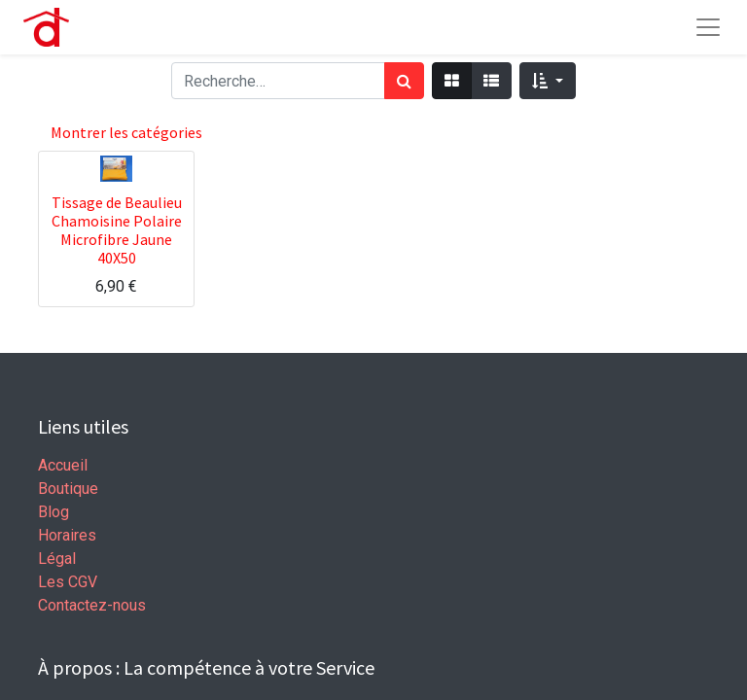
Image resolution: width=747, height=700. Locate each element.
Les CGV (68, 582)
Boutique (68, 489)
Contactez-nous (92, 605)
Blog (53, 512)
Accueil (63, 465)
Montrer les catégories (126, 132)
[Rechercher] (404, 81)
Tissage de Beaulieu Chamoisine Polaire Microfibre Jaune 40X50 (117, 230)
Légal (57, 559)
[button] (547, 81)
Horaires (67, 535)
